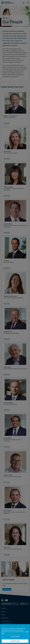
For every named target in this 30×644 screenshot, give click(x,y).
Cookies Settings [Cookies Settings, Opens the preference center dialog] (15, 636)
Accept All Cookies (15, 641)
